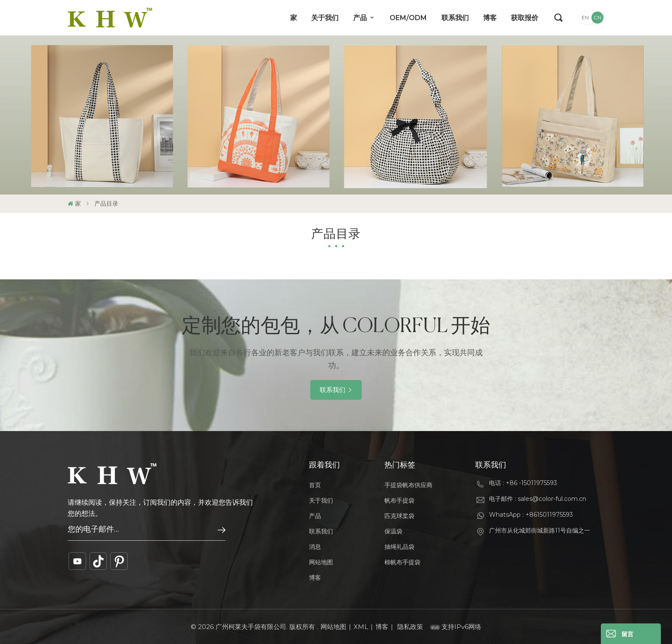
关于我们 (325, 18)
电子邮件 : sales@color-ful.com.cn (538, 499)
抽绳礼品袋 (399, 547)
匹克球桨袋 (399, 516)
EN (585, 17)
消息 (315, 547)
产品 (361, 18)
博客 (490, 18)
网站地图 (321, 562)
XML (361, 627)
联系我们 (455, 18)
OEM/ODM (408, 18)
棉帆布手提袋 (402, 562)
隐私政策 (410, 627)
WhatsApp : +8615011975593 (531, 515)
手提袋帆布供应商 (408, 485)
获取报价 (525, 18)
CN (597, 17)
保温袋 (393, 531)
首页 (315, 485)
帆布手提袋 (399, 500)
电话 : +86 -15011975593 (523, 483)
